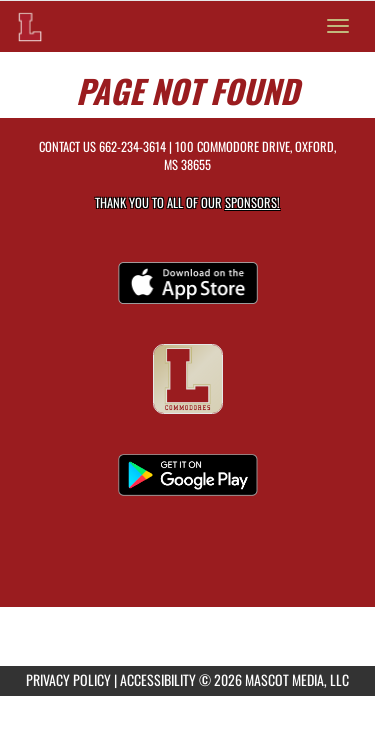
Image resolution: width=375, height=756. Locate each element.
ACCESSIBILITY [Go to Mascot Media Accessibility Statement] (158, 679)
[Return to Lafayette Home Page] (30, 26)
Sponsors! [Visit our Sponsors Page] (252, 202)
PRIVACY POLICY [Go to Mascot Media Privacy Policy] (68, 679)
